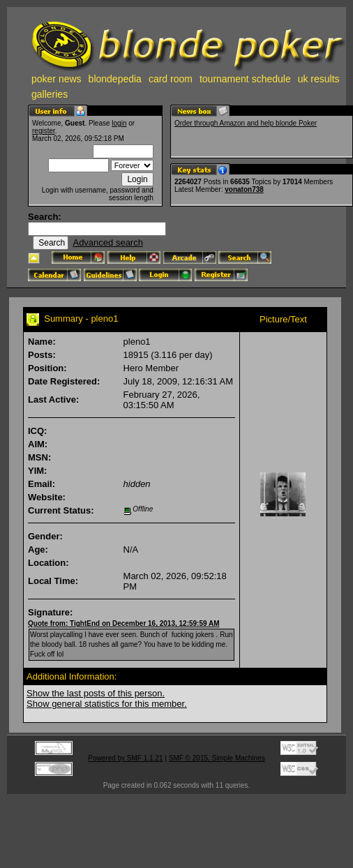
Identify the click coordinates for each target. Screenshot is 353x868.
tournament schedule (245, 79)
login (119, 123)
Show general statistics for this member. (107, 704)
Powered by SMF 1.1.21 (125, 758)
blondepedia (115, 79)
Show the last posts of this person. (96, 693)
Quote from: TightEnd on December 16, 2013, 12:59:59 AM (124, 623)
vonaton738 (244, 189)
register (44, 131)
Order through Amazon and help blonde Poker (246, 123)
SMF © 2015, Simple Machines (217, 758)
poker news (57, 79)
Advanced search (107, 242)
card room (171, 79)
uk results (319, 79)
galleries (50, 94)
